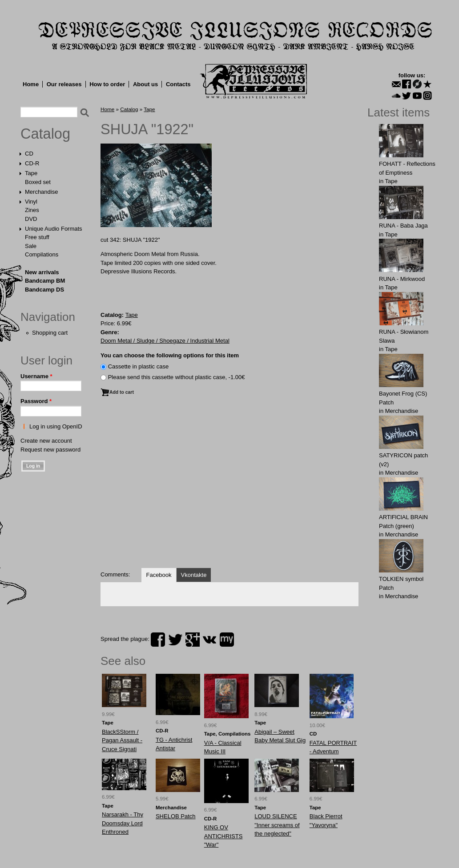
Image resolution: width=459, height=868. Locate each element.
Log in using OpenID (56, 426)
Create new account (46, 441)
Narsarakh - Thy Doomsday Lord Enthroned (123, 823)
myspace (227, 640)
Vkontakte (194, 575)
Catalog (45, 134)
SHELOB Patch (176, 816)
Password (36, 401)
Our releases (64, 84)
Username (36, 376)
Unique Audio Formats (54, 229)
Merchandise (41, 192)
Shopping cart (50, 333)
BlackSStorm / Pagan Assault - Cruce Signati (122, 740)
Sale (31, 246)
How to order (107, 84)
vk (209, 640)
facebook (158, 640)
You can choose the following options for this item (170, 355)
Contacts (178, 84)
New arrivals (42, 272)
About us (145, 84)
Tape (31, 173)
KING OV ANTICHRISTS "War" (223, 836)
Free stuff (37, 237)
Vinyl (31, 202)
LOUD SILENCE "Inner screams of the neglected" (277, 825)
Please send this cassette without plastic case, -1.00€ (177, 377)
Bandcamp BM (45, 281)
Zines (32, 210)
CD (29, 154)
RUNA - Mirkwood (402, 279)
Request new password (50, 450)
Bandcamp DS (44, 290)
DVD (31, 219)
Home (31, 84)
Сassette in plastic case (139, 366)
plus (193, 640)
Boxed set (38, 182)
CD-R (32, 163)
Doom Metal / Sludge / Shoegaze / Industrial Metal (165, 341)
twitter (175, 640)
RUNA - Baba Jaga (403, 226)
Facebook (159, 575)
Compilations (42, 254)
